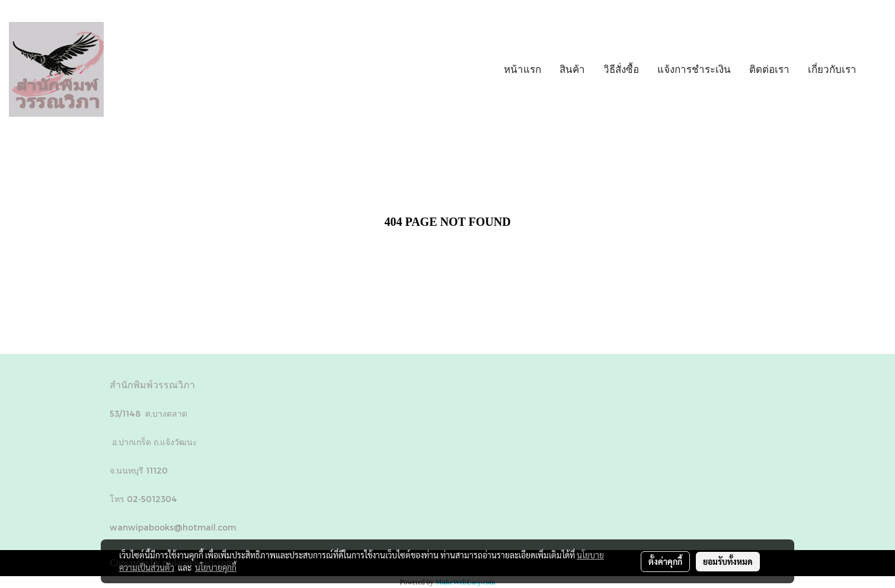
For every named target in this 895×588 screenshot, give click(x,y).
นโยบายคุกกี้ (216, 567)
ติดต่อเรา (769, 69)
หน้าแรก (522, 69)
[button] (877, 69)
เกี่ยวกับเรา (832, 69)
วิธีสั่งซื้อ (621, 69)
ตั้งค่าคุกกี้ (665, 561)
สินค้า (572, 69)
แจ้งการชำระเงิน (694, 69)
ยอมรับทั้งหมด (728, 561)
